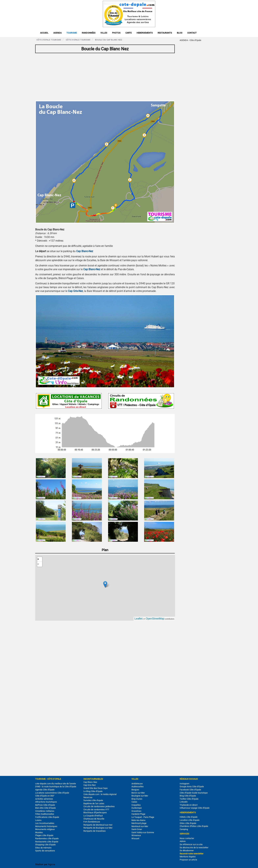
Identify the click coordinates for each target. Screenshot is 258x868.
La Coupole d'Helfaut (93, 816)
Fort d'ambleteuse (92, 822)
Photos (116, 33)
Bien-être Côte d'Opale (45, 808)
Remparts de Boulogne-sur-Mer (98, 828)
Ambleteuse (137, 784)
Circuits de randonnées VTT (96, 810)
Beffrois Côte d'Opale (45, 805)
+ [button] (38, 559)
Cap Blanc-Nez (90, 782)
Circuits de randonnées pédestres (99, 806)
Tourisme (72, 33)
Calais (134, 802)
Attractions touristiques (46, 802)
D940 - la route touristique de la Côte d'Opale (56, 787)
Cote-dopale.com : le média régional (100, 794)
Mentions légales (188, 857)
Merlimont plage (139, 823)
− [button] (38, 564)
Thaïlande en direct (189, 805)
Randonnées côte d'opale (47, 838)
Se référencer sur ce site (191, 844)
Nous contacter (187, 838)
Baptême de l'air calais (94, 803)
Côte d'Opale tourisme (49, 40)
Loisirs (38, 820)
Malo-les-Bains (138, 820)
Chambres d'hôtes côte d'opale (194, 826)
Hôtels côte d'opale (189, 817)
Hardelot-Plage (138, 814)
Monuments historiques (46, 826)
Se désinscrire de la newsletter (194, 848)
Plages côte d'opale (44, 835)
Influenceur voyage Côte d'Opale (195, 808)
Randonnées (89, 33)
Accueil (44, 33)
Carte (129, 33)
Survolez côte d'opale (93, 800)
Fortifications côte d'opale (47, 817)
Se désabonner (187, 850)
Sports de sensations (45, 851)
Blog (180, 33)
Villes (104, 33)
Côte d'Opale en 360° (45, 796)
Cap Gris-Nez (90, 785)
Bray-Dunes (137, 799)
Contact (192, 33)
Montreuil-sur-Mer (140, 826)
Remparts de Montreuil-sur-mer (98, 825)
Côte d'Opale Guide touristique (194, 793)
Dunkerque (137, 808)
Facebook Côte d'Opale (190, 790)
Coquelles (136, 805)
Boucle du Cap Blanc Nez (109, 40)
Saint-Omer (137, 829)
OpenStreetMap (155, 619)
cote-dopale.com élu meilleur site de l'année (56, 784)
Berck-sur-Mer (138, 793)
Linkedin (184, 802)
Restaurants (165, 33)
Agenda (57, 33)
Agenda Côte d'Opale (45, 790)
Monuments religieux (45, 829)
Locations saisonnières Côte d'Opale (52, 793)
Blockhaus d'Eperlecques (95, 812)
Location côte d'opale (190, 820)
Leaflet (138, 619)
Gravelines (136, 811)
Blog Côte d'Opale (188, 796)
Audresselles (138, 787)
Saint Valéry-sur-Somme (143, 832)
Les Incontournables (45, 823)
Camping (184, 829)
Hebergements (145, 33)
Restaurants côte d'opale (47, 842)
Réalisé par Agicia (45, 864)
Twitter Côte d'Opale (189, 799)
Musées (39, 832)
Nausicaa (88, 797)
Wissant (135, 838)
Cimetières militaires (45, 811)
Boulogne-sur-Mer (140, 796)
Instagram (184, 784)
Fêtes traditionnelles (45, 814)
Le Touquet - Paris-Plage (143, 817)
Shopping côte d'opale (45, 845)
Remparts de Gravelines (95, 831)
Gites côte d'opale (188, 823)
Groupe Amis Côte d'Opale (192, 787)
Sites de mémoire (43, 848)
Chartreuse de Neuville (94, 819)
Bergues (135, 790)
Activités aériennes (44, 799)
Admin (183, 841)
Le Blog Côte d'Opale (93, 791)
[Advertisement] (105, 78)
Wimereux (136, 835)
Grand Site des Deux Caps (96, 788)
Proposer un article (188, 860)
